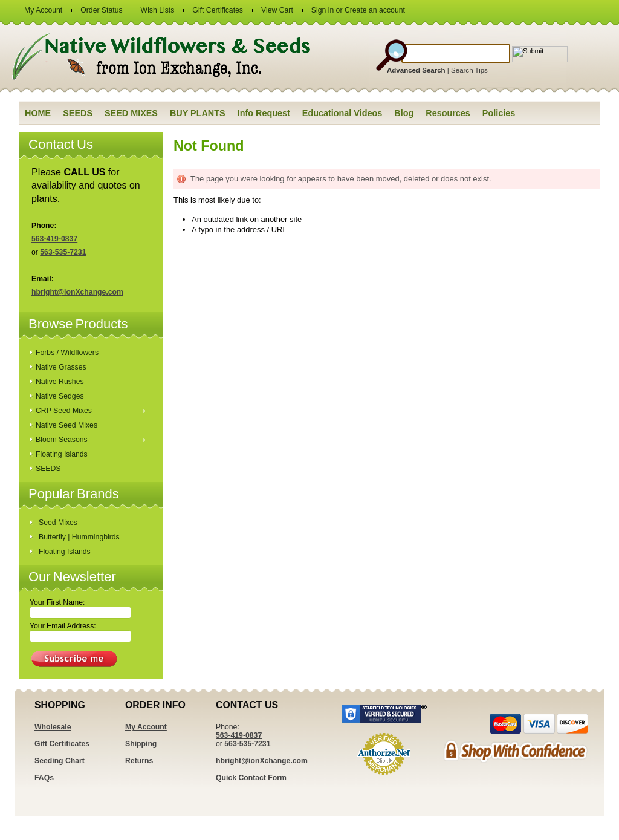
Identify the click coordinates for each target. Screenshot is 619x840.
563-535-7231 (63, 252)
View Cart (277, 10)
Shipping (141, 744)
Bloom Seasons (88, 440)
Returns (139, 761)
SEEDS (48, 469)
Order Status (101, 10)
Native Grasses (61, 367)
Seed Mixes (58, 523)
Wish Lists (158, 10)
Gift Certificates (218, 10)
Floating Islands (62, 454)
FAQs (44, 778)
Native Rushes (60, 382)
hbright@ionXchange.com (77, 292)
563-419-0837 (54, 239)
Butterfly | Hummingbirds (79, 537)
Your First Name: (57, 602)
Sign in (322, 10)
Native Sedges (60, 396)
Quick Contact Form (251, 778)
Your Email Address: (63, 626)
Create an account (375, 10)
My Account (43, 10)
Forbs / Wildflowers (67, 353)
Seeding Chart (60, 761)
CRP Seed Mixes (88, 411)
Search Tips (469, 70)
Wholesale (53, 727)
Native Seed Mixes (66, 425)
